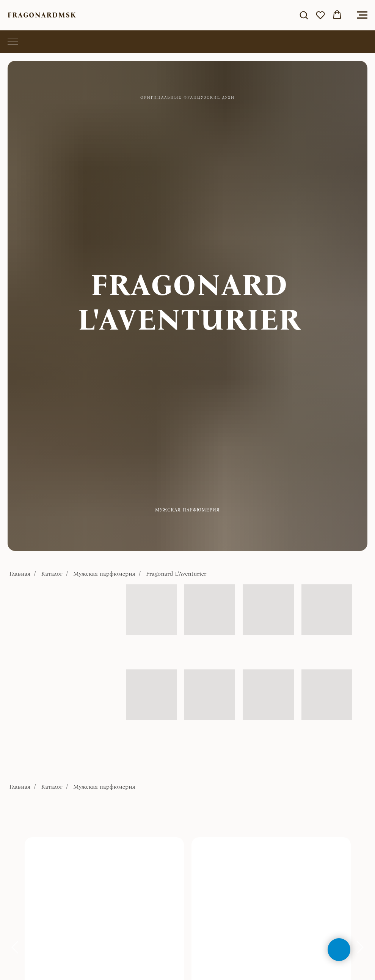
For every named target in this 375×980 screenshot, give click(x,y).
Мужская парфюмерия (104, 574)
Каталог (52, 574)
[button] (304, 15)
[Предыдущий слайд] (15, 948)
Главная (20, 574)
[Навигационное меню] (362, 15)
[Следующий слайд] (360, 948)
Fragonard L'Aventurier (176, 574)
